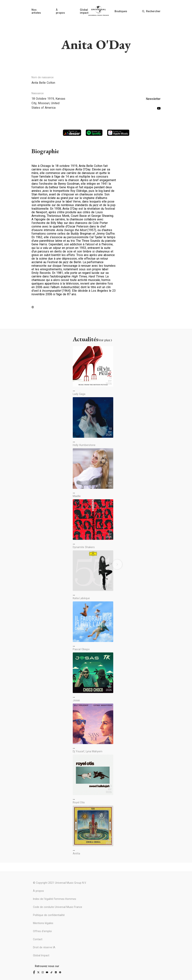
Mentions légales (43, 923)
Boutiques (121, 11)
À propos (60, 11)
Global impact (84, 11)
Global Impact (41, 955)
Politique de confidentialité (49, 915)
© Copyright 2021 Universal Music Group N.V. (60, 883)
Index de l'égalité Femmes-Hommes (55, 899)
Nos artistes (36, 11)
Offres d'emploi (42, 931)
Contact (38, 939)
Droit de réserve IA (44, 947)
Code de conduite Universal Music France (58, 907)
